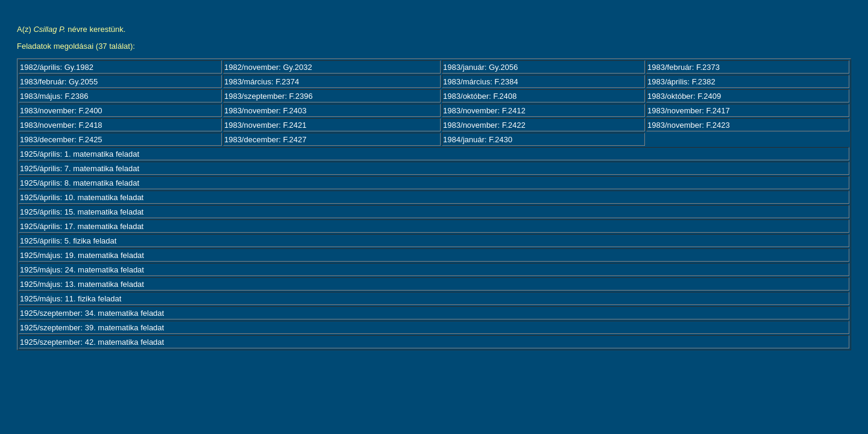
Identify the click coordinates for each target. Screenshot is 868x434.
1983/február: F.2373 (684, 67)
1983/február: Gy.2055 (59, 82)
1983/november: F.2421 (266, 125)
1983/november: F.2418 (61, 125)
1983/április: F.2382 (681, 82)
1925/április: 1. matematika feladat (80, 154)
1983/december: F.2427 (266, 140)
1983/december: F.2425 (61, 140)
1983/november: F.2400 (61, 111)
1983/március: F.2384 (480, 82)
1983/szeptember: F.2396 (269, 96)
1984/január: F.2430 (478, 140)
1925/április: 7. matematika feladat (80, 168)
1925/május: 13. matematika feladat (82, 284)
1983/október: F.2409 (684, 96)
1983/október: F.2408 (480, 96)
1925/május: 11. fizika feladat (71, 299)
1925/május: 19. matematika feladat (82, 255)
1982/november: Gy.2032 (268, 67)
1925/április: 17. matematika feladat (82, 226)
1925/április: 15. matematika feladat (82, 212)
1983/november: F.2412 (484, 111)
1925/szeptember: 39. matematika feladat (92, 328)
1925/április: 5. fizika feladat (68, 241)
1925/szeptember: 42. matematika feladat (92, 342)
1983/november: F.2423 (689, 125)
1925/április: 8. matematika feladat (80, 183)
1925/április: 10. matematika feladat (82, 197)
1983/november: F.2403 (266, 111)
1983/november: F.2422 (484, 125)
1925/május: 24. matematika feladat (82, 270)
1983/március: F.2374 (262, 82)
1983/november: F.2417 (689, 111)
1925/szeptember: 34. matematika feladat (92, 313)
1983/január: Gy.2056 (480, 67)
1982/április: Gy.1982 (57, 67)
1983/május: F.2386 (54, 96)
